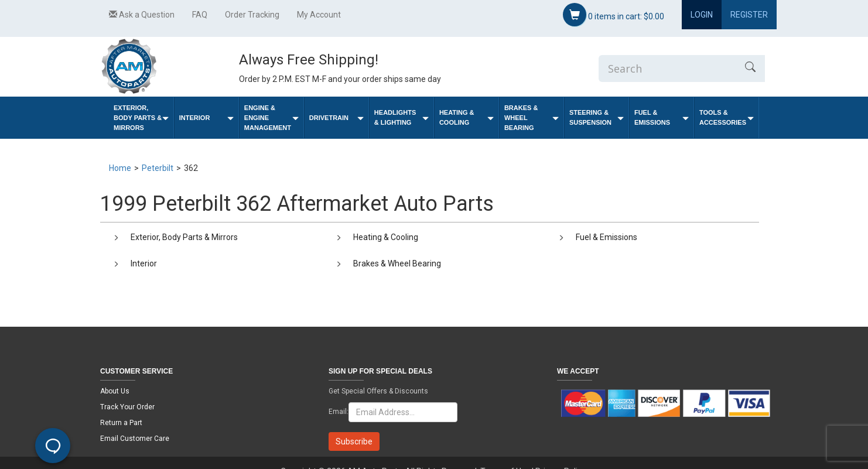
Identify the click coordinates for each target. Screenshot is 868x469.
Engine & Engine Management (271, 118)
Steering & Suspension (597, 117)
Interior (206, 118)
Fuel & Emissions (662, 117)
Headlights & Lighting (401, 117)
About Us (115, 391)
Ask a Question (142, 15)
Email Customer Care (135, 439)
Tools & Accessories (727, 117)
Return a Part (121, 423)
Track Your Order (127, 407)
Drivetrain (336, 118)
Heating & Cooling (467, 117)
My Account (319, 15)
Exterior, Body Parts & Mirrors (141, 118)
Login (702, 15)
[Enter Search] (667, 69)
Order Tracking (252, 15)
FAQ (200, 15)
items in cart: (614, 15)
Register (749, 15)
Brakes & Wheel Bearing (532, 118)
